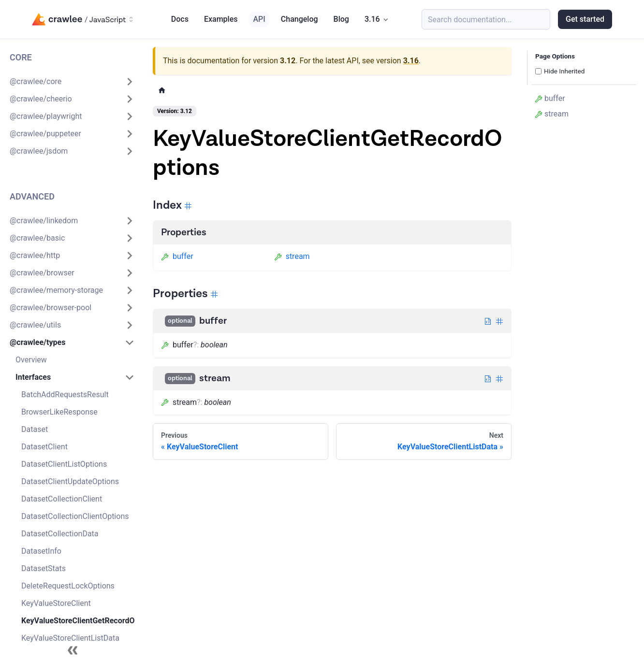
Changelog (300, 19)
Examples (221, 19)
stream (292, 256)
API (259, 19)
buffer (177, 256)
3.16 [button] (372, 19)
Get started (585, 19)
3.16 (411, 61)
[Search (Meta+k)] (486, 19)
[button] (72, 82)
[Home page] (162, 90)
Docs (180, 19)
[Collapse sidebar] (73, 650)
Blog (341, 19)
